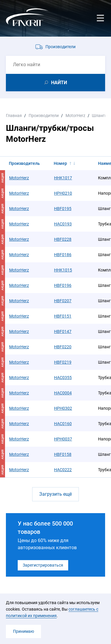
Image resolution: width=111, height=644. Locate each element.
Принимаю (23, 631)
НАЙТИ (59, 83)
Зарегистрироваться (43, 565)
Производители (61, 47)
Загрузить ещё (56, 494)
